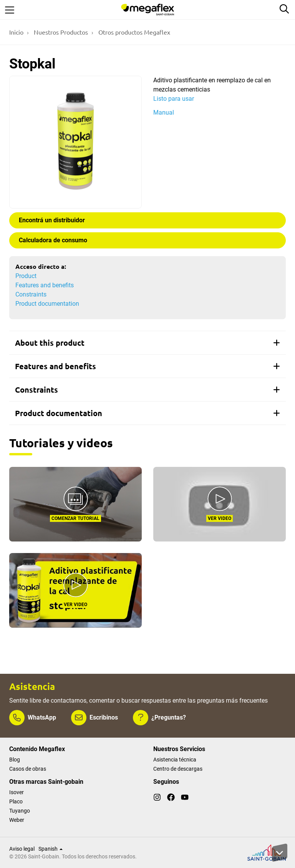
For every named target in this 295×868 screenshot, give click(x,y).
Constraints (31, 294)
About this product (147, 343)
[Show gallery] (75, 142)
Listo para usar (174, 99)
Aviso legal (22, 849)
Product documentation (47, 304)
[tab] (147, 343)
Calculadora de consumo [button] (53, 240)
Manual (164, 112)
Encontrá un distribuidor (52, 220)
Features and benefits (45, 285)
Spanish (51, 849)
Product (26, 276)
